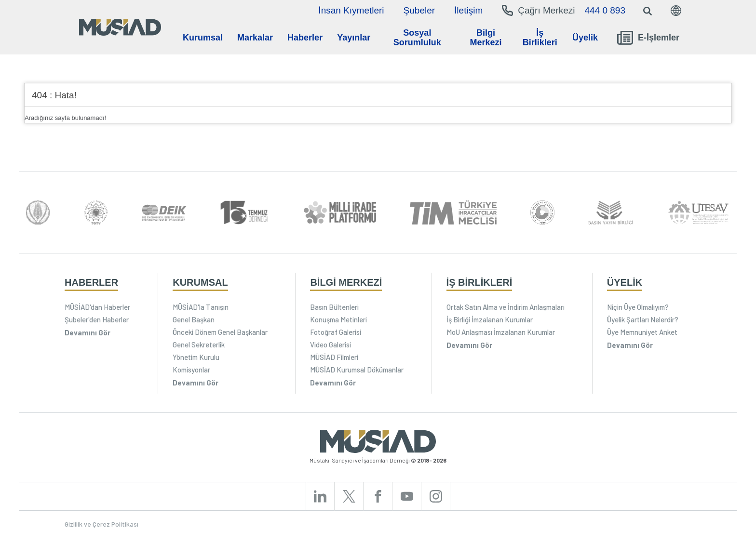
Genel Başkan (194, 319)
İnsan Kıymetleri (351, 10)
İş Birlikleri (540, 38)
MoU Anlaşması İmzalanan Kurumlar (501, 332)
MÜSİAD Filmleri (334, 357)
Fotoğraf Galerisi (336, 332)
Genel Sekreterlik (199, 345)
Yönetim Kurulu (196, 357)
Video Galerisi (331, 345)
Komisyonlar (191, 370)
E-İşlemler (648, 38)
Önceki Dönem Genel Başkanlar (220, 332)
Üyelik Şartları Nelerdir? (643, 319)
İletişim (468, 10)
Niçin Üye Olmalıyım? (638, 307)
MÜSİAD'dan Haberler (97, 307)
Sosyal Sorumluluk (417, 38)
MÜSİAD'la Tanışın (201, 307)
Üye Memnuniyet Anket (642, 332)
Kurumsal (203, 38)
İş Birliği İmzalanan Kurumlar (490, 319)
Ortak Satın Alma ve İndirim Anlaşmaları (506, 307)
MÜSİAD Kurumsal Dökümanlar (357, 370)
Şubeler (419, 10)
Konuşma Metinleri (338, 319)
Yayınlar (354, 38)
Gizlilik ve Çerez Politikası (101, 524)
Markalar (255, 38)
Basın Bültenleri (334, 307)
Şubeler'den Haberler (97, 319)
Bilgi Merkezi (486, 38)
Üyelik (585, 38)
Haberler (305, 38)
